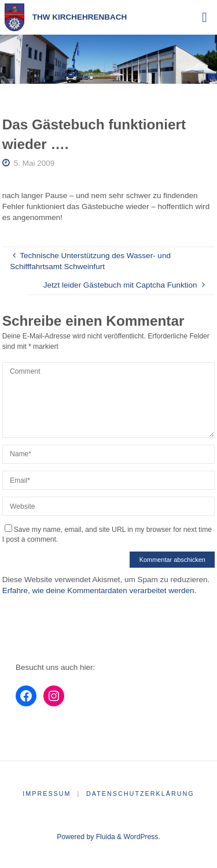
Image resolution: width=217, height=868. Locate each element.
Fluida (104, 837)
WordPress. (142, 837)
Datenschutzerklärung (140, 794)
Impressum (47, 794)
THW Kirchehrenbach (80, 17)
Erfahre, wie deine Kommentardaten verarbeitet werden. (99, 591)
